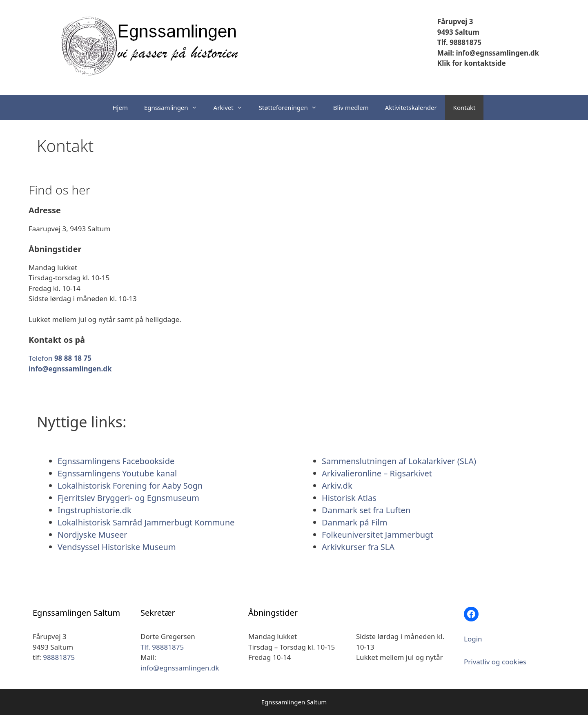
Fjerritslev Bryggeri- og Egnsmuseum (128, 498)
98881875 (59, 657)
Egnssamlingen (175, 107)
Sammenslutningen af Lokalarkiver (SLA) (399, 461)
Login (473, 639)
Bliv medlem (351, 107)
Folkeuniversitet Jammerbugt (378, 535)
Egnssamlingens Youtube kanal (117, 473)
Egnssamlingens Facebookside (116, 461)
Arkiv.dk (337, 486)
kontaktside (484, 63)
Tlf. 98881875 (459, 42)
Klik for (450, 63)
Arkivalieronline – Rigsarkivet (377, 473)
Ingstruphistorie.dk (95, 510)
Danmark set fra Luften (366, 510)
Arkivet (232, 107)
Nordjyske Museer (92, 535)
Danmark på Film (354, 522)
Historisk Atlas (349, 498)
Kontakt (464, 107)
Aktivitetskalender (411, 107)
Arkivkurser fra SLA (358, 547)
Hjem (120, 107)
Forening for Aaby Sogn (158, 486)
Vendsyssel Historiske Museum (117, 547)
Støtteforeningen (292, 107)
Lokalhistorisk (84, 486)
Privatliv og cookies (495, 662)
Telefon (60, 358)
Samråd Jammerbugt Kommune (174, 522)
